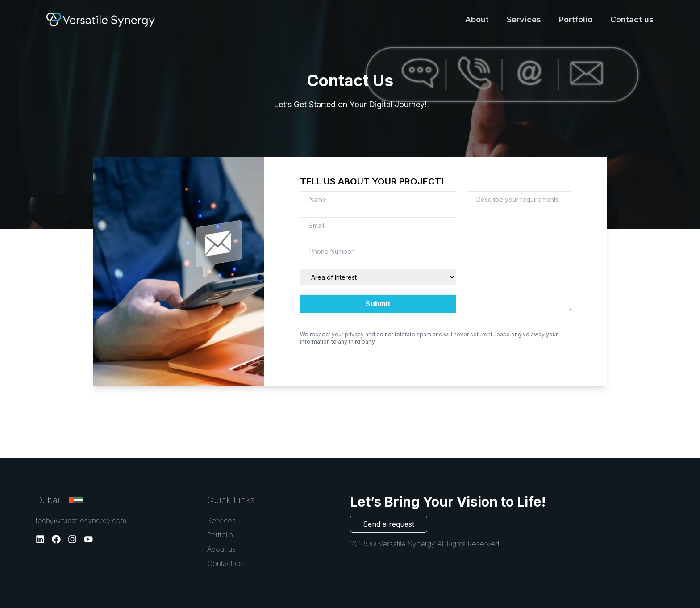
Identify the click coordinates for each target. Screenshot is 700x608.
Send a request (389, 524)
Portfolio (576, 19)
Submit (378, 304)
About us (221, 549)
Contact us (632, 19)
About (477, 19)
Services (524, 19)
